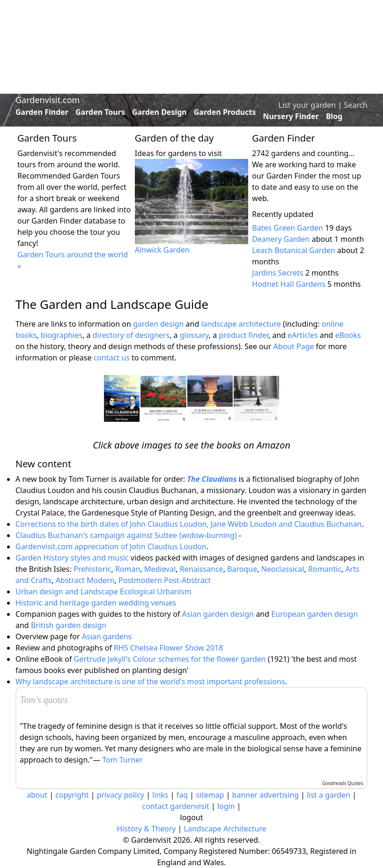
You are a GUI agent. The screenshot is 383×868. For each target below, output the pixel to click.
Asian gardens (107, 636)
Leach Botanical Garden (294, 250)
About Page (293, 346)
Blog (334, 116)
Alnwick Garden (162, 250)
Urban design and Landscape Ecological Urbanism (103, 591)
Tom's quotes (44, 700)
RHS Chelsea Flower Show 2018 (168, 648)
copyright (72, 795)
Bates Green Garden (287, 228)
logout (192, 817)
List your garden (307, 105)
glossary (194, 335)
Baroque (242, 569)
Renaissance (202, 569)
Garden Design (159, 112)
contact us (112, 358)
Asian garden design (218, 614)
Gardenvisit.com (48, 100)
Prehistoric (92, 569)
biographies (62, 335)
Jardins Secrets (278, 273)
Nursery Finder (291, 116)
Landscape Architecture (225, 829)
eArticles (302, 335)
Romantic (325, 569)
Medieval (160, 569)
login (226, 806)
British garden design (69, 625)
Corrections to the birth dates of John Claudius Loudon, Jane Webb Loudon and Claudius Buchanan (189, 524)
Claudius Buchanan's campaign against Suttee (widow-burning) (126, 535)
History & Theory (146, 829)
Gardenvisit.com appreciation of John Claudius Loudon (111, 546)
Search (356, 105)
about (37, 795)
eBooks (348, 335)
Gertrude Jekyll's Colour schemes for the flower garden (170, 659)
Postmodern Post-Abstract (165, 580)
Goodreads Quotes (343, 783)
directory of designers (131, 335)
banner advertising (265, 795)
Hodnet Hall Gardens (289, 284)
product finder (243, 335)
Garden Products (225, 112)
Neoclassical (283, 569)
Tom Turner (122, 760)
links (160, 795)
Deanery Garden (281, 239)
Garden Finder (42, 112)
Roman (128, 569)
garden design (159, 324)
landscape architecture (241, 324)
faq (182, 795)
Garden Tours (100, 112)
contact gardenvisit (175, 806)
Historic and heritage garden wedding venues (96, 603)
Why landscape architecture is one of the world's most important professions (150, 681)
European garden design (314, 614)
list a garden (328, 795)
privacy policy (121, 795)
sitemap (210, 795)
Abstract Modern (85, 580)
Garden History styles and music (72, 558)
